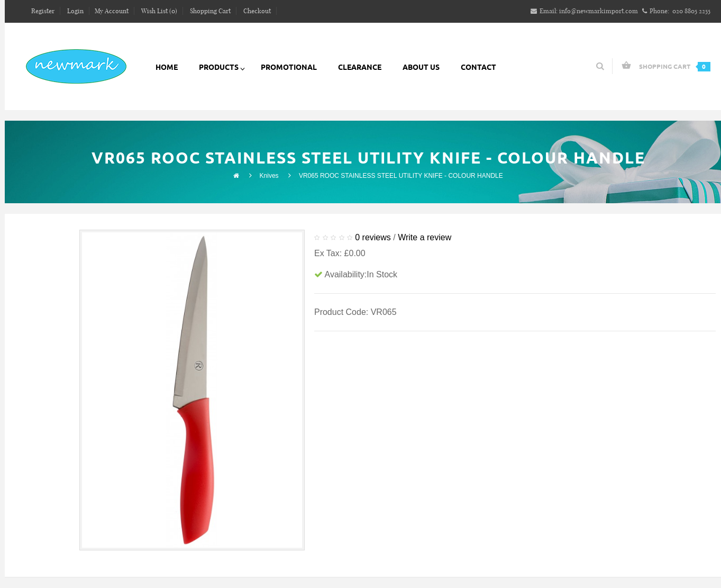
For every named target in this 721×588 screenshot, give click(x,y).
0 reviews (373, 237)
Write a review (425, 237)
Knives (269, 176)
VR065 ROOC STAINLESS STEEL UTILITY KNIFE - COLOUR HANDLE (401, 176)
